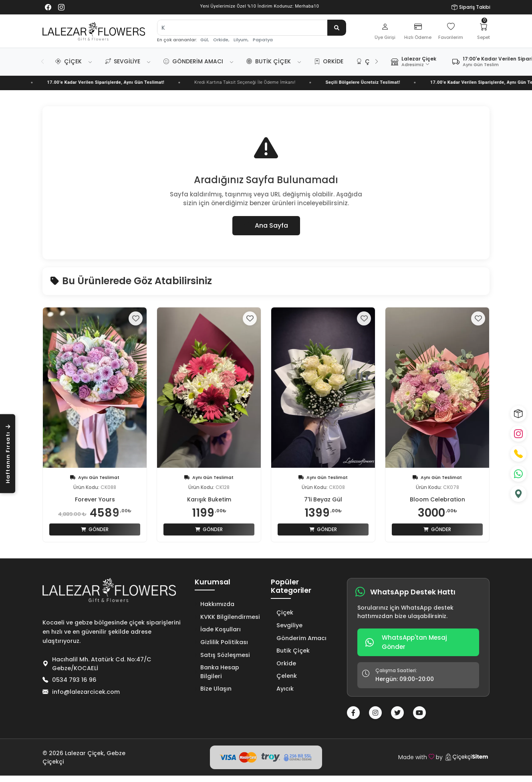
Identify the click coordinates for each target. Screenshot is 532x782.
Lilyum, (241, 40)
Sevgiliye (123, 61)
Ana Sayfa (266, 225)
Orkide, (221, 40)
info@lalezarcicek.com (86, 692)
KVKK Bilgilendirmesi (227, 617)
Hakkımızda (215, 604)
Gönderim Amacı (193, 61)
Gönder (95, 529)
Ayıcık (282, 689)
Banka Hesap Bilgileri (217, 672)
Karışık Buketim (209, 499)
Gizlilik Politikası (221, 642)
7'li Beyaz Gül (323, 499)
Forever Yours (95, 499)
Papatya (263, 40)
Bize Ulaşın (213, 689)
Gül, (205, 40)
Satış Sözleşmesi (222, 655)
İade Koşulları (218, 629)
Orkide (329, 61)
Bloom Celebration (437, 499)
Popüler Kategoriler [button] (291, 587)
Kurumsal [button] (213, 582)
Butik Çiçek (269, 61)
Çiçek (69, 61)
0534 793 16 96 (74, 680)
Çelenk (284, 676)
